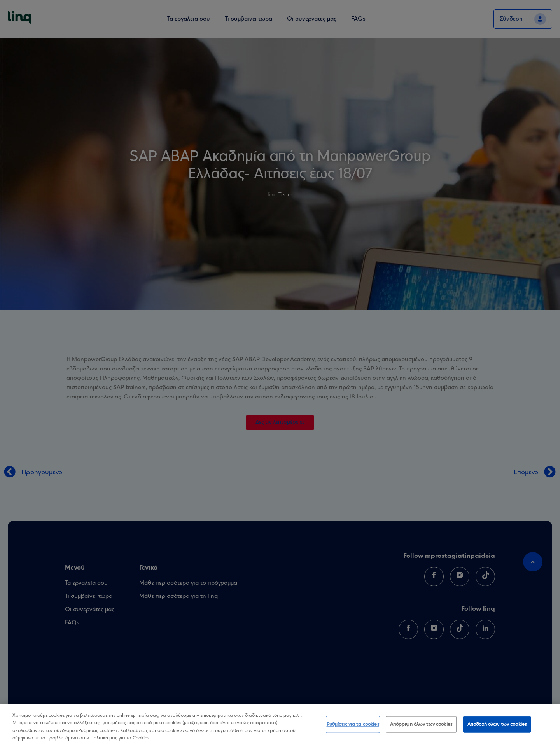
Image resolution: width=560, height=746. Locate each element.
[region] (280, 725)
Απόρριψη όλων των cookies (421, 724)
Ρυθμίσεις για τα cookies (353, 724)
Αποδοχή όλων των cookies (497, 724)
